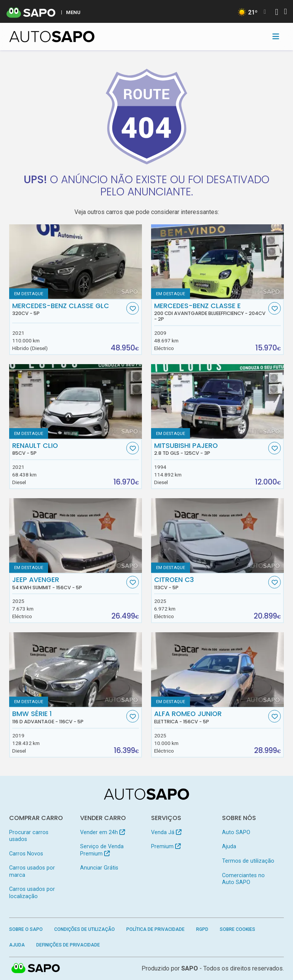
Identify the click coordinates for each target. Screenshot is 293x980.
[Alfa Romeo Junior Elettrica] (217, 670)
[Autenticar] (277, 13)
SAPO (190, 968)
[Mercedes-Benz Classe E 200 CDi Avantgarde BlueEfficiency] (217, 262)
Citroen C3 (210, 583)
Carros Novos (26, 854)
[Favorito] (133, 308)
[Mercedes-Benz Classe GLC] (76, 262)
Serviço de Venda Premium (102, 850)
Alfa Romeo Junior (210, 717)
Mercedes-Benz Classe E (210, 312)
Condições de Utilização (85, 929)
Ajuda (229, 847)
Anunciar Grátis (99, 868)
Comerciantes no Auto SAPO (243, 879)
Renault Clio (68, 449)
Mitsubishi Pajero (210, 449)
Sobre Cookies (237, 929)
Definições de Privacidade (68, 945)
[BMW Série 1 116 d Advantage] (76, 670)
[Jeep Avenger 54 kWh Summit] (76, 536)
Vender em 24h (102, 832)
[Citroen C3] (217, 536)
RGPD (202, 929)
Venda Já (166, 832)
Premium (166, 847)
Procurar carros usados (29, 836)
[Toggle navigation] (276, 37)
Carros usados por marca (32, 871)
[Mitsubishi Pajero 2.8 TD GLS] (217, 401)
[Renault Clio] (76, 401)
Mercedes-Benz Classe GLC (68, 309)
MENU (73, 12)
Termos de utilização (248, 861)
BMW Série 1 (68, 717)
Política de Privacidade (155, 929)
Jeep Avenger (68, 583)
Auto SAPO (236, 832)
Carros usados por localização (32, 893)
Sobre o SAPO (26, 929)
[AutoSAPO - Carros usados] (52, 37)
